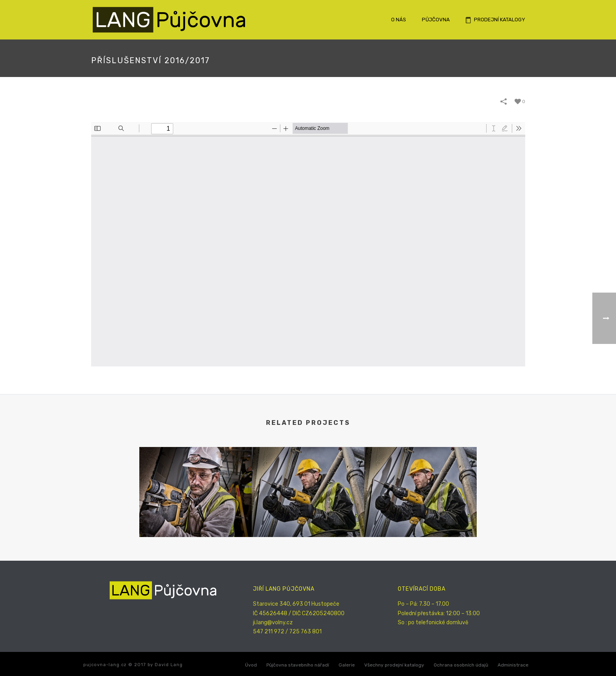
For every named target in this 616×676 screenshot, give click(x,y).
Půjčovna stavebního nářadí (298, 665)
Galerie (347, 665)
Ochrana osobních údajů (461, 665)
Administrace (513, 665)
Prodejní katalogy (495, 20)
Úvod (251, 665)
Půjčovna (436, 20)
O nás (399, 20)
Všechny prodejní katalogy (394, 665)
